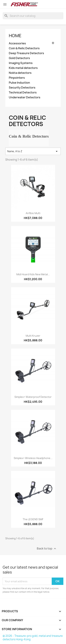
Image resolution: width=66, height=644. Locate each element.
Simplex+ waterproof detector (33, 397)
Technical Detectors (23, 92)
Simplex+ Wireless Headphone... (33, 458)
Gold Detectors (19, 58)
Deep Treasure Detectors (26, 53)
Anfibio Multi (33, 213)
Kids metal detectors (23, 68)
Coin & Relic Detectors (24, 48)
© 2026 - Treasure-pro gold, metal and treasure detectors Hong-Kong (33, 638)
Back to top (47, 549)
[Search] (33, 16)
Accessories (17, 43)
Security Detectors (22, 88)
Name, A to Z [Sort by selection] (33, 151)
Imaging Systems (21, 63)
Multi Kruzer (33, 336)
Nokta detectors (20, 73)
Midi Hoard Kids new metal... (33, 274)
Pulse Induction (19, 83)
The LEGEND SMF (33, 519)
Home (15, 36)
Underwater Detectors (25, 97)
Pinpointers (17, 78)
